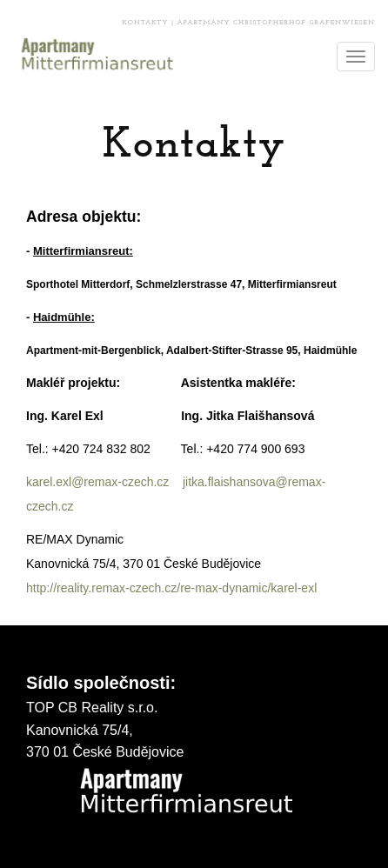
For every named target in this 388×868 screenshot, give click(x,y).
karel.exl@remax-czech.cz (99, 482)
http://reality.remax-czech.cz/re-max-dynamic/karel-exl (171, 588)
